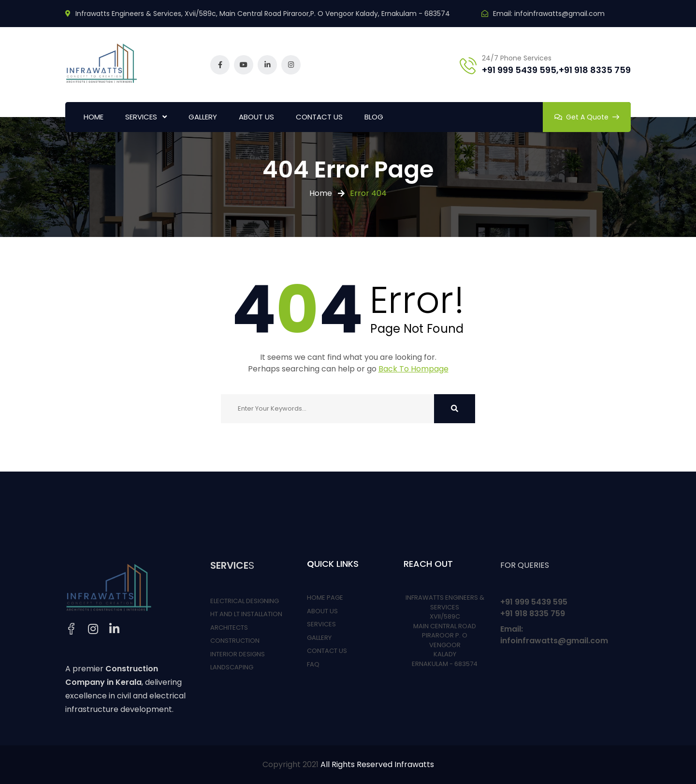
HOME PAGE (325, 598)
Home (321, 193)
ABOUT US (256, 117)
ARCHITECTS (229, 628)
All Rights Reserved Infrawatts (377, 764)
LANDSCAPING (232, 667)
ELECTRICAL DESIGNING (245, 601)
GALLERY (203, 117)
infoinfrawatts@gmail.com (559, 14)
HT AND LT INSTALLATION (246, 614)
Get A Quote (587, 117)
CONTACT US (319, 117)
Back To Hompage (413, 369)
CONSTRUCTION (235, 641)
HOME (94, 117)
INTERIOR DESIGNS (238, 654)
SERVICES (141, 117)
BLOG (374, 117)
